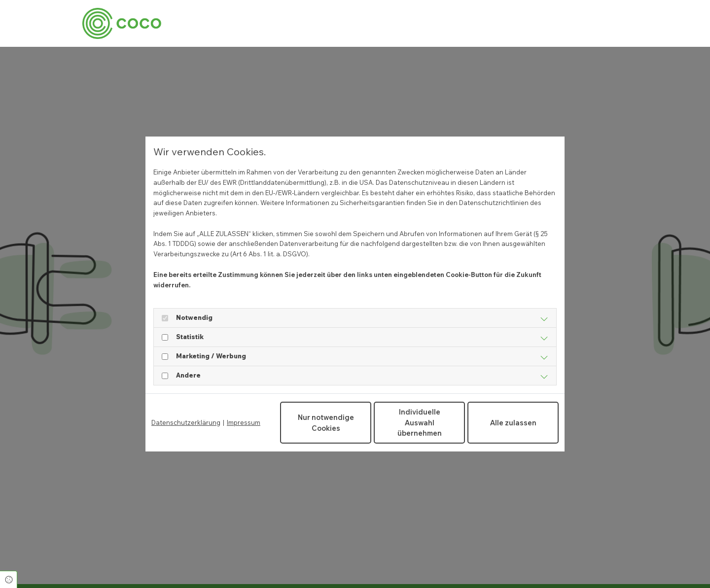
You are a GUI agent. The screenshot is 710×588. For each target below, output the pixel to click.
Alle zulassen (513, 423)
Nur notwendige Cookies (326, 423)
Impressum (244, 422)
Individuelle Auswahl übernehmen (420, 422)
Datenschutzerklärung (186, 422)
